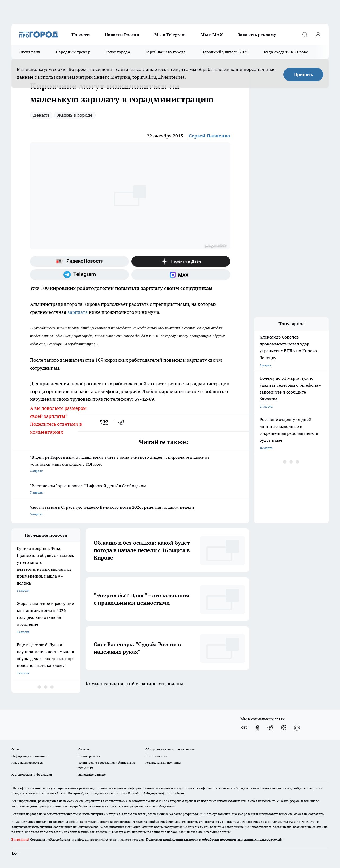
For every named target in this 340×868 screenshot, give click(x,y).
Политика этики (157, 756)
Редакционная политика (163, 763)
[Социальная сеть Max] (181, 275)
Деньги (41, 115)
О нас (16, 749)
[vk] (105, 423)
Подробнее (176, 793)
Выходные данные (92, 775)
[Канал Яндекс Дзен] (181, 261)
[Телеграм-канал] (79, 275)
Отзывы (84, 749)
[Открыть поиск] (305, 35)
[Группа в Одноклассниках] (257, 728)
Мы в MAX (212, 35)
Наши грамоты (90, 756)
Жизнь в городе (75, 115)
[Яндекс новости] (79, 261)
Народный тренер (73, 52)
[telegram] (123, 423)
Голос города (118, 52)
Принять (303, 74)
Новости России (122, 35)
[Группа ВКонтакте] (244, 728)
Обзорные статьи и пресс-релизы (170, 749)
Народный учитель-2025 (225, 52)
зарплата (78, 312)
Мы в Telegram (170, 35)
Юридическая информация (32, 775)
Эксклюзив (30, 52)
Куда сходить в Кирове (286, 52)
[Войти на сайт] (318, 35)
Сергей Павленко (209, 136)
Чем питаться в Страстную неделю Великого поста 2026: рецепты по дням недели (130, 511)
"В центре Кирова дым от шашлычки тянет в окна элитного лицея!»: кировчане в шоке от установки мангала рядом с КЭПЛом (130, 464)
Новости (81, 35)
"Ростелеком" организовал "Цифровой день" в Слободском (130, 489)
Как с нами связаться (27, 763)
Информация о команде (29, 756)
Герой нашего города (166, 52)
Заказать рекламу (257, 35)
